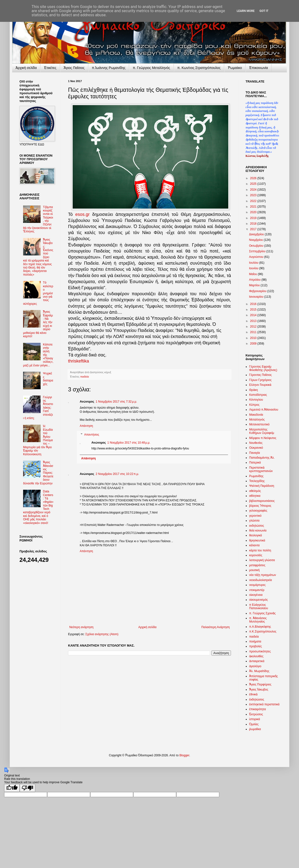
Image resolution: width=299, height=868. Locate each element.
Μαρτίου (255, 285)
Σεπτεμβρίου (258, 251)
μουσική (254, 570)
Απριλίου (255, 280)
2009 (254, 344)
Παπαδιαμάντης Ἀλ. (262, 458)
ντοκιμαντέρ (257, 590)
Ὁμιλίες (254, 724)
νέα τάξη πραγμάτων (263, 575)
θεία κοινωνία (258, 531)
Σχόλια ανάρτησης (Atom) (102, 634)
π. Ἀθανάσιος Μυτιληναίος (258, 620)
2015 (254, 310)
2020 (254, 212)
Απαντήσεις (92, 435)
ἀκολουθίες (256, 656)
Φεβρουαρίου (258, 291)
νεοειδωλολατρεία (260, 580)
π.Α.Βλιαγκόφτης (260, 627)
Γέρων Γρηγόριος (260, 380)
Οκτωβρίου (256, 246)
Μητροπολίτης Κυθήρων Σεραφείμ (262, 431)
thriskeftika (79, 361)
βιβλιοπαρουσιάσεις (262, 501)
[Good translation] (12, 788)
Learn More (246, 11)
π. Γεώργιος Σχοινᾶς (262, 613)
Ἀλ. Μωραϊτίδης (259, 671)
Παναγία (255, 453)
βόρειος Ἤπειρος (260, 506)
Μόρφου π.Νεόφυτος (263, 438)
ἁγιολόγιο (255, 666)
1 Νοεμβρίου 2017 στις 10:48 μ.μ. (129, 443)
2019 (254, 218)
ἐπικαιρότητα (258, 709)
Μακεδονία (256, 415)
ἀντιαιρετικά (257, 661)
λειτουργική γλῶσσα (262, 560)
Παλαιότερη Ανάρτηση (215, 627)
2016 (254, 304)
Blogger (184, 755)
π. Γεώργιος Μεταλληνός (151, 68)
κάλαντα (254, 545)
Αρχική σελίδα (147, 627)
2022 (254, 201)
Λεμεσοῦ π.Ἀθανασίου (264, 410)
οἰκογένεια (256, 595)
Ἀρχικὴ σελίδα (26, 68)
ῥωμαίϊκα (255, 729)
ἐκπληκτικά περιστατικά (264, 704)
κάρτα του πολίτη (260, 550)
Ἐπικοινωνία (259, 68)
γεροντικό (255, 516)
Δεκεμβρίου (257, 234)
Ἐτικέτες (50, 68)
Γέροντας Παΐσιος (260, 375)
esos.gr (83, 214)
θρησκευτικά (257, 540)
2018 (254, 224)
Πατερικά (255, 463)
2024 (254, 190)
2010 (254, 338)
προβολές (255, 646)
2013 (254, 321)
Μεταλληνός (257, 420)
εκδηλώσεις (257, 526)
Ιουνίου (254, 268)
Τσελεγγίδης (257, 481)
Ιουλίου (254, 263)
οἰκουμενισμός (259, 600)
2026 (254, 178)
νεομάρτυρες (257, 585)
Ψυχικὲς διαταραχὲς (48, 379)
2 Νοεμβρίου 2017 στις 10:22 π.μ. (117, 474)
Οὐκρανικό (256, 448)
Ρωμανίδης (256, 476)
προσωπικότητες (260, 651)
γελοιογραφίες (258, 511)
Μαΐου (253, 274)
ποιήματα (255, 641)
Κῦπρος (254, 405)
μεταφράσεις (257, 565)
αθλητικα (255, 496)
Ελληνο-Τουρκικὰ (260, 385)
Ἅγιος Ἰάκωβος (259, 690)
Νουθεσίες (256, 443)
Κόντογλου (256, 400)
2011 (254, 332)
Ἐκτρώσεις (256, 714)
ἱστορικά (255, 719)
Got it (264, 11)
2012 (254, 327)
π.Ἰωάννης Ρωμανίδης (109, 68)
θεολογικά (255, 535)
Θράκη (254, 390)
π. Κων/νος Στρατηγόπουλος (199, 68)
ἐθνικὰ (253, 694)
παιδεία (84, 377)
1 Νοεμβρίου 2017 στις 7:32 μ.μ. (116, 402)
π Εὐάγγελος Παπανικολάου (259, 607)
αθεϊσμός (255, 491)
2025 (254, 184)
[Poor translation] (27, 788)
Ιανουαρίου (257, 297)
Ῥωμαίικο (235, 68)
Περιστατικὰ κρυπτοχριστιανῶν (261, 469)
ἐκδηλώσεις (257, 699)
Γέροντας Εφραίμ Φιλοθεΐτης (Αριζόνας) (263, 368)
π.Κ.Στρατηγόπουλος (263, 632)
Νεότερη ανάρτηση (81, 627)
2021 (254, 207)
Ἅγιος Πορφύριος (260, 684)
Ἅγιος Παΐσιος (74, 68)
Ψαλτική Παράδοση (262, 486)
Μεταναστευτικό (259, 424)
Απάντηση (86, 426)
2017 (254, 229)
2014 (254, 315)
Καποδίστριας (258, 395)
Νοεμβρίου (256, 240)
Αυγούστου (256, 257)
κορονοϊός (256, 555)
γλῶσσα (254, 521)
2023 (254, 195)
